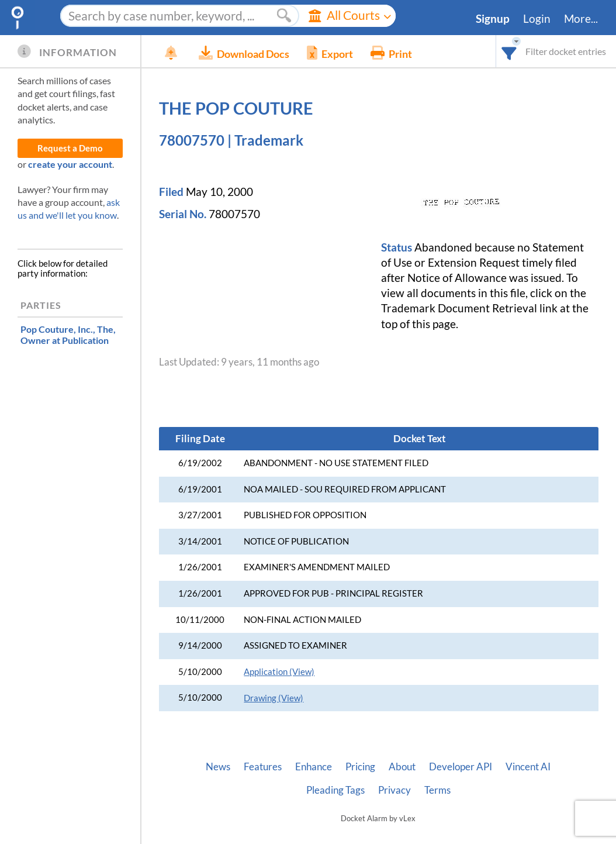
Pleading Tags (335, 790)
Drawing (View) (274, 698)
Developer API (461, 767)
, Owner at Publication (68, 335)
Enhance (314, 767)
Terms (437, 790)
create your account (70, 164)
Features (263, 767)
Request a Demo (70, 148)
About (402, 767)
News (218, 767)
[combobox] (509, 51)
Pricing (360, 767)
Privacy (394, 790)
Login (537, 19)
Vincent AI (528, 767)
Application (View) (279, 672)
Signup (493, 19)
